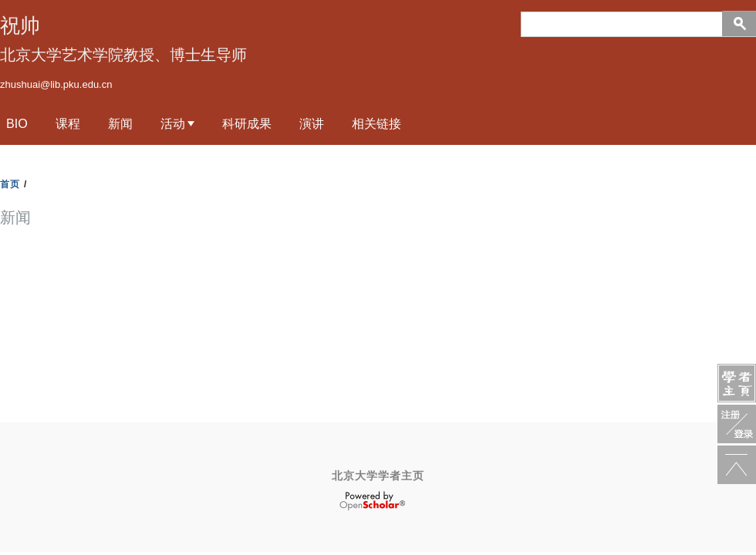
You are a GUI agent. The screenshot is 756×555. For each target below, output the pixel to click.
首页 (10, 184)
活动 (173, 123)
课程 (68, 123)
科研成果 (247, 123)
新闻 (120, 123)
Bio (17, 123)
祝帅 (20, 25)
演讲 (312, 123)
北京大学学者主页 (378, 476)
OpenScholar (372, 501)
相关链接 (376, 123)
